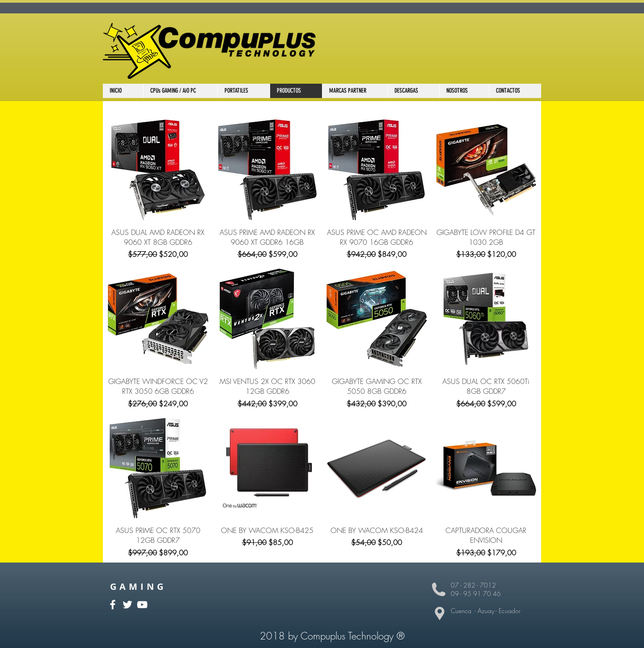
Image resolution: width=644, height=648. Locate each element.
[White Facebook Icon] (113, 605)
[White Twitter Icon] (127, 605)
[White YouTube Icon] (142, 605)
